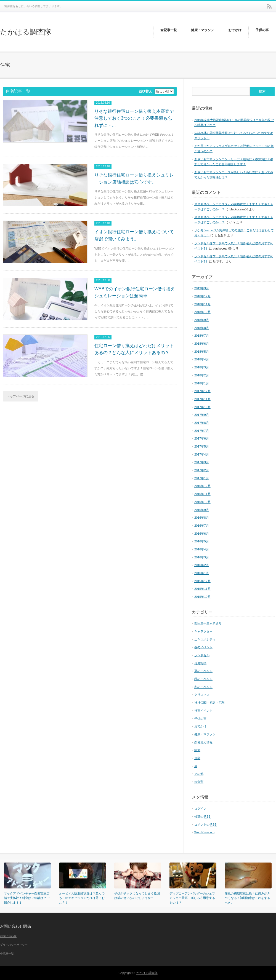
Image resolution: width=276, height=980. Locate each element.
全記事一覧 (7, 954)
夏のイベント (203, 671)
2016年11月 (202, 494)
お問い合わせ (8, 936)
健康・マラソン (205, 734)
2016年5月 (202, 541)
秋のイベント (203, 679)
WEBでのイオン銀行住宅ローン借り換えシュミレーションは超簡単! (135, 292)
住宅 (197, 758)
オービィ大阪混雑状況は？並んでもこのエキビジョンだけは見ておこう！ (82, 898)
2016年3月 (202, 557)
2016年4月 (202, 549)
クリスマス (202, 695)
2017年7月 (202, 431)
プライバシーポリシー (14, 945)
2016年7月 (202, 526)
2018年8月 (202, 328)
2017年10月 (202, 407)
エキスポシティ (205, 639)
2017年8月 (202, 423)
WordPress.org (204, 832)
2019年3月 (202, 288)
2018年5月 (202, 352)
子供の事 (200, 719)
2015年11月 (202, 589)
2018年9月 (202, 320)
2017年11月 (202, 399)
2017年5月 (202, 446)
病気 (197, 750)
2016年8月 (202, 518)
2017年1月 (202, 478)
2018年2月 (202, 375)
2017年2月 (202, 470)
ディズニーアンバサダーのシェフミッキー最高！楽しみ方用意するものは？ (192, 898)
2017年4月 (202, 454)
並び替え (145, 91)
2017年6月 (202, 438)
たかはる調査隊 (26, 32)
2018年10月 (202, 312)
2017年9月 (202, 415)
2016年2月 (202, 565)
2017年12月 (202, 391)
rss (269, 6)
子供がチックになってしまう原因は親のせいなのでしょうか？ (137, 896)
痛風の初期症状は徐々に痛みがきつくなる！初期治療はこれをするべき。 (247, 898)
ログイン (200, 808)
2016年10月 (202, 502)
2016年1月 (202, 573)
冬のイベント (203, 687)
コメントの (205, 825)
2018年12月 (202, 296)
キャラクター (203, 631)
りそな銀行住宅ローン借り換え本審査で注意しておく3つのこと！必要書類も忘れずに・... (134, 118)
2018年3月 (202, 367)
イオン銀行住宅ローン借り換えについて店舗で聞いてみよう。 (134, 235)
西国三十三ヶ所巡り (208, 623)
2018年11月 (202, 304)
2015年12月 (202, 581)
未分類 (199, 782)
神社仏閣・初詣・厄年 (209, 703)
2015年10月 (202, 597)
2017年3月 (202, 462)
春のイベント (203, 647)
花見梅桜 (200, 663)
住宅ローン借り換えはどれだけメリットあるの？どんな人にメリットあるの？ (134, 349)
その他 (199, 774)
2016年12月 (202, 486)
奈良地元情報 (203, 742)
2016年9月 (202, 510)
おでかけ (200, 726)
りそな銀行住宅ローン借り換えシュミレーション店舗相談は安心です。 (134, 179)
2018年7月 (202, 336)
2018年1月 (202, 383)
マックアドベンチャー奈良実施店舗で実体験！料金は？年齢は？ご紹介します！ (27, 898)
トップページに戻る (21, 396)
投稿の (202, 817)
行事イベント (203, 711)
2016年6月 (202, 534)
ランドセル (202, 655)
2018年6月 (202, 344)
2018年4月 (202, 359)
